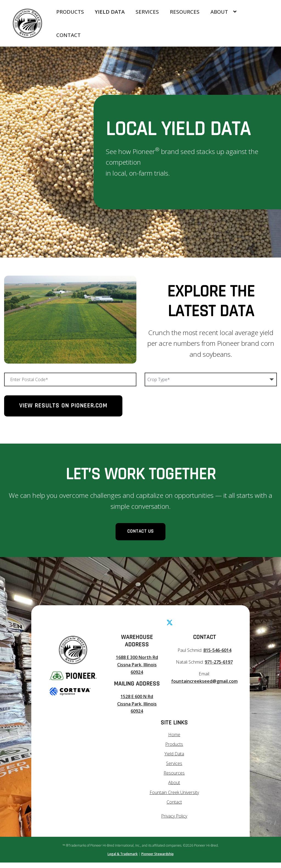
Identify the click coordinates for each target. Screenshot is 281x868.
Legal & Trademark (123, 859)
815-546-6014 (216, 657)
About (223, 12)
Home (174, 741)
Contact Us (140, 535)
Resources (185, 12)
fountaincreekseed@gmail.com (203, 688)
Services (147, 12)
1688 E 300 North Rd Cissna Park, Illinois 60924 (136, 672)
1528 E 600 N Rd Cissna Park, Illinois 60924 (136, 710)
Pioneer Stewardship (158, 859)
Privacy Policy (174, 822)
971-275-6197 (218, 669)
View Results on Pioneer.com (63, 406)
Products (70, 12)
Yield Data (110, 12)
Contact (68, 35)
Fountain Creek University (174, 798)
